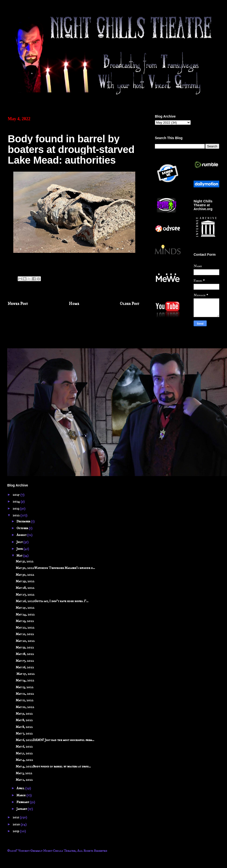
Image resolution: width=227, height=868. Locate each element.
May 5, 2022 (24, 753)
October (23, 528)
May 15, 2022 (25, 674)
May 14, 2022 (25, 680)
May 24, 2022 (25, 614)
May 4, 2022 (24, 760)
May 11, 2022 (25, 700)
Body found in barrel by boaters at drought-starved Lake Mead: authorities (71, 149)
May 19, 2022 (25, 647)
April (21, 788)
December (24, 521)
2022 (16, 515)
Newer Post (18, 304)
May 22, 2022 (25, 628)
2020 (17, 824)
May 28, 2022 (25, 588)
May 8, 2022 (24, 720)
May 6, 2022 (24, 747)
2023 (16, 509)
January (22, 809)
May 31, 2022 (25, 561)
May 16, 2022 (25, 667)
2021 (16, 817)
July (20, 542)
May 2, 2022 (24, 780)
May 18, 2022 (25, 654)
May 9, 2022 (24, 714)
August (22, 535)
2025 (16, 495)
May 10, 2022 (25, 707)
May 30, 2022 (25, 575)
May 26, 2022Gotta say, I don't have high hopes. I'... (52, 601)
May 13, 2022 (25, 687)
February (23, 802)
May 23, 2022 (25, 621)
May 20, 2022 (25, 641)
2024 (17, 502)
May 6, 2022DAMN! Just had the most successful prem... (55, 740)
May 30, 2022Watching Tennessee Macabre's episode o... (55, 568)
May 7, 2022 (24, 733)
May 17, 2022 (25, 661)
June (20, 549)
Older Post (130, 304)
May (20, 556)
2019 (16, 831)
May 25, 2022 (25, 608)
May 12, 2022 (25, 694)
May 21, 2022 (25, 634)
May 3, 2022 (24, 773)
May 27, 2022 (25, 595)
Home (74, 304)
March (21, 795)
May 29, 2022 (25, 581)
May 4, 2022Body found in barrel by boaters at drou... (53, 766)
